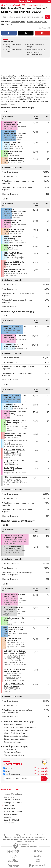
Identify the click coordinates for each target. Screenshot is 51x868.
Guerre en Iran (9, 797)
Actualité (8, 768)
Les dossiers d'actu (12, 774)
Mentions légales (32, 839)
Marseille (7, 817)
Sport (6, 771)
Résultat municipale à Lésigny (15, 739)
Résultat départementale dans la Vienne (19, 727)
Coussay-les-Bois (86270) (37, 22)
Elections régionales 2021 (16, 5)
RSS (19, 837)
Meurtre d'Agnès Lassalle (14, 794)
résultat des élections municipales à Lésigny (29, 83)
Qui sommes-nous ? (10, 835)
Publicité (38, 835)
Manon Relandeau (11, 814)
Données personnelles (38, 837)
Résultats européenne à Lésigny (16, 736)
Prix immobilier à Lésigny (14, 755)
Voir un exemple (41, 768)
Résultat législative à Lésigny (15, 733)
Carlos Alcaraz (9, 806)
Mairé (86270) (7, 24)
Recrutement (25, 837)
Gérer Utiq (22, 839)
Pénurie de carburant (12, 800)
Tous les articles (11, 837)
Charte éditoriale (29, 835)
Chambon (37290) (18, 22)
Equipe (20, 835)
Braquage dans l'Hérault (13, 803)
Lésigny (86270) (10, 749)
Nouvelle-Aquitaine (35, 5)
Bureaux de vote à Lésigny (36, 50)
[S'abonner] (25, 779)
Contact (45, 835)
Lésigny (30, 52)
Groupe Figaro (43, 839)
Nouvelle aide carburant (13, 811)
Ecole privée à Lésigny (12, 752)
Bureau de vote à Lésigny (13, 724)
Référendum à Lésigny (13, 742)
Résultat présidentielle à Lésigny (16, 730)
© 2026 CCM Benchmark (26, 842)
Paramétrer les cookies (10, 839)
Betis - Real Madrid (11, 820)
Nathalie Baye (9, 808)
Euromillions (9, 823)
